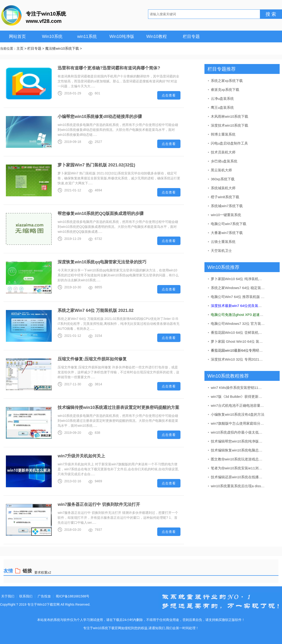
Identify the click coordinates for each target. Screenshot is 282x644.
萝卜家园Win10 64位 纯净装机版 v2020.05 (238, 279)
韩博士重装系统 (223, 134)
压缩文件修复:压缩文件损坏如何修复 (92, 359)
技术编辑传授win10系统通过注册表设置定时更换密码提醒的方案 (118, 407)
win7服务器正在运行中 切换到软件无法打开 (99, 504)
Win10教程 (156, 36)
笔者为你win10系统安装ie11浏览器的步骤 (238, 468)
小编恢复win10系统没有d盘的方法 (238, 414)
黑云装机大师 (221, 170)
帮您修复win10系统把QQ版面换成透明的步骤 (101, 213)
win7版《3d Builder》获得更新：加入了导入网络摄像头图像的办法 (238, 396)
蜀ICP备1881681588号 (72, 596)
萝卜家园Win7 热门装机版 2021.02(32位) (96, 165)
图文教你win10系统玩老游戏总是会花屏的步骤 (238, 459)
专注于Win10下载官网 (43, 604)
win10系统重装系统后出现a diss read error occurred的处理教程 (238, 486)
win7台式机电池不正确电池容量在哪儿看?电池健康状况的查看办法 (238, 405)
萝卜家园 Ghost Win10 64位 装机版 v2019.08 (238, 341)
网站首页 (17, 36)
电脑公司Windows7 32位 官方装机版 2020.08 (238, 324)
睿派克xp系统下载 (225, 90)
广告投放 (44, 596)
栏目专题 (191, 36)
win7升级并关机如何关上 (81, 456)
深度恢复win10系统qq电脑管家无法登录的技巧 (102, 262)
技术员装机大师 (223, 152)
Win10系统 (52, 36)
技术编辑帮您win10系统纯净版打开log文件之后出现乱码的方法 (238, 441)
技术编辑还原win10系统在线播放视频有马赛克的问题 (238, 477)
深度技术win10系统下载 (229, 125)
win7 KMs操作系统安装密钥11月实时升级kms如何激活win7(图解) (238, 388)
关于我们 (8, 596)
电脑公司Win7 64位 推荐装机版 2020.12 (238, 297)
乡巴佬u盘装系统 (224, 161)
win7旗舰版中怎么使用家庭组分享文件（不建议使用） (238, 423)
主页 (20, 48)
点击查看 (169, 95)
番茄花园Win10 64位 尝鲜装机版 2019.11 (238, 332)
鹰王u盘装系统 (222, 107)
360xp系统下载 (223, 179)
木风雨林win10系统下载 (229, 116)
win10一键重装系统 (226, 215)
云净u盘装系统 (222, 99)
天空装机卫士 (221, 251)
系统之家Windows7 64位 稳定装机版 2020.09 (238, 288)
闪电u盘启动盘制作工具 (229, 143)
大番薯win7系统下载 (227, 233)
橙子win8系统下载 (225, 197)
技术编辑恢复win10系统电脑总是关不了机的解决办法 (238, 450)
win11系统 (87, 36)
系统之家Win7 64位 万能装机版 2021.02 (96, 310)
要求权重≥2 (43, 572)
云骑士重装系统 (223, 242)
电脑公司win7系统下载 (229, 224)
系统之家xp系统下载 (227, 81)
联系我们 (26, 596)
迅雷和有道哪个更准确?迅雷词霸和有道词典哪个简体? (109, 68)
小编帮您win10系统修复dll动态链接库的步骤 (100, 117)
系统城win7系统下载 (227, 206)
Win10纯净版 (122, 36)
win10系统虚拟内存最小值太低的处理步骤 (238, 432)
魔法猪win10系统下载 (62, 48)
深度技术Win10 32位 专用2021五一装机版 (238, 359)
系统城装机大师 (223, 188)
